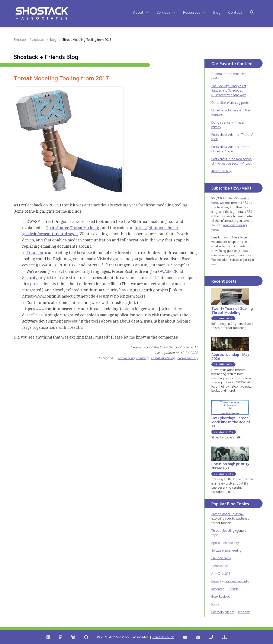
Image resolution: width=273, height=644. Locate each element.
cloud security (188, 358)
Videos (230, 612)
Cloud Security (221, 558)
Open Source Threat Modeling (73, 228)
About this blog (222, 171)
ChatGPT (224, 573)
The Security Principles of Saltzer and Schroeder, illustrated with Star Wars (229, 90)
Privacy (216, 581)
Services (163, 12)
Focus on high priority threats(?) (230, 466)
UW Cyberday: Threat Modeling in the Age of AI (231, 422)
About (138, 12)
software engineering (133, 358)
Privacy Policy (163, 637)
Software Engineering (226, 550)
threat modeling (163, 358)
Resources (192, 12)
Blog (217, 12)
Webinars (244, 612)
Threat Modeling (223, 530)
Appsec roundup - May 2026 (230, 356)
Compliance (220, 566)
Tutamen (35, 253)
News (215, 604)
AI (213, 573)
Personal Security (237, 581)
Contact (235, 12)
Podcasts (217, 612)
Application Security (225, 543)
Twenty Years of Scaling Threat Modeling (232, 310)
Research (218, 589)
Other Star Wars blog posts (230, 102)
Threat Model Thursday (227, 514)
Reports (233, 589)
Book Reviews (221, 596)
